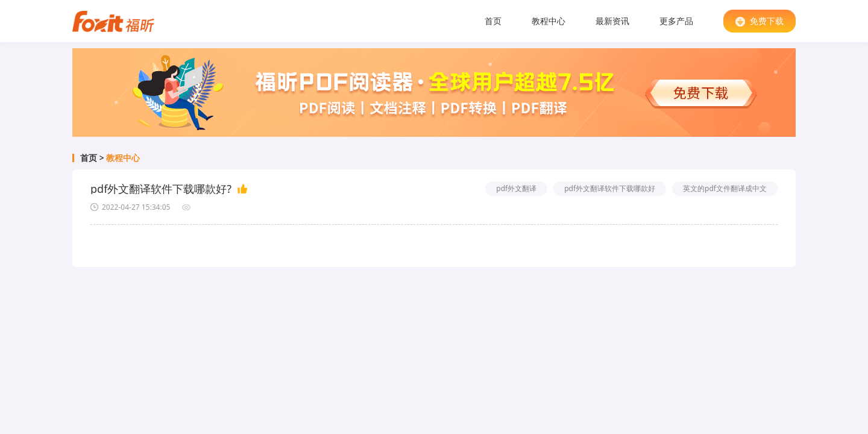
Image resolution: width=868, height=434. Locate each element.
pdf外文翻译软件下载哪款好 (610, 188)
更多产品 (676, 21)
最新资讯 (612, 21)
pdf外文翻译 (516, 188)
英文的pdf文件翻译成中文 (725, 188)
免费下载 (759, 21)
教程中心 (549, 21)
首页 (493, 21)
